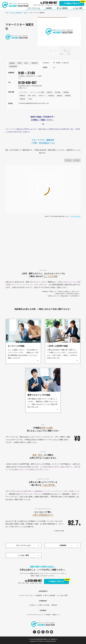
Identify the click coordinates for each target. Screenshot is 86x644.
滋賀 (26, 13)
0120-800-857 (27, 83)
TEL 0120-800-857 (76, 216)
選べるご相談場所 (16, 13)
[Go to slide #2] (65, 51)
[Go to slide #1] (53, 51)
